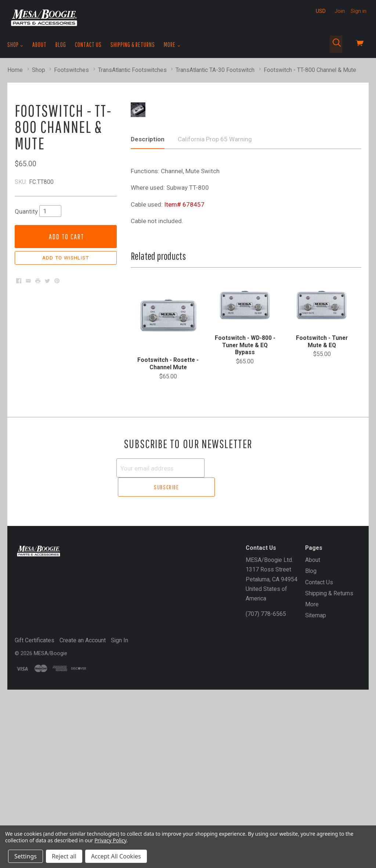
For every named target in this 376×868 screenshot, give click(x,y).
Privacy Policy (110, 840)
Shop (15, 45)
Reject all (64, 856)
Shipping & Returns (133, 45)
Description (148, 338)
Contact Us (88, 45)
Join (340, 11)
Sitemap (316, 794)
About (39, 45)
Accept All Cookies (116, 856)
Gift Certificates (35, 819)
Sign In (120, 819)
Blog (61, 45)
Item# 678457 (184, 403)
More (172, 45)
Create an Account (83, 819)
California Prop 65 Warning (215, 338)
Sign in (359, 11)
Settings (26, 856)
